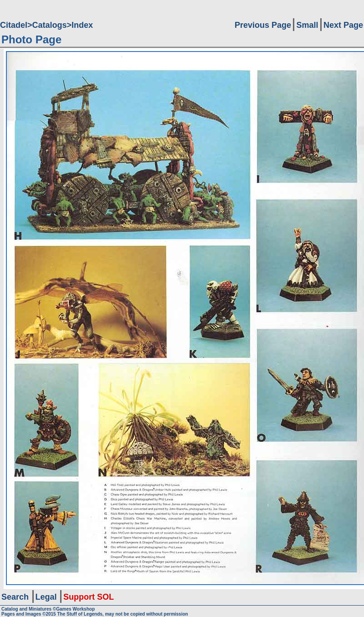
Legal (46, 597)
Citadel (14, 25)
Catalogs (50, 25)
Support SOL (89, 597)
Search (15, 597)
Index (82, 25)
